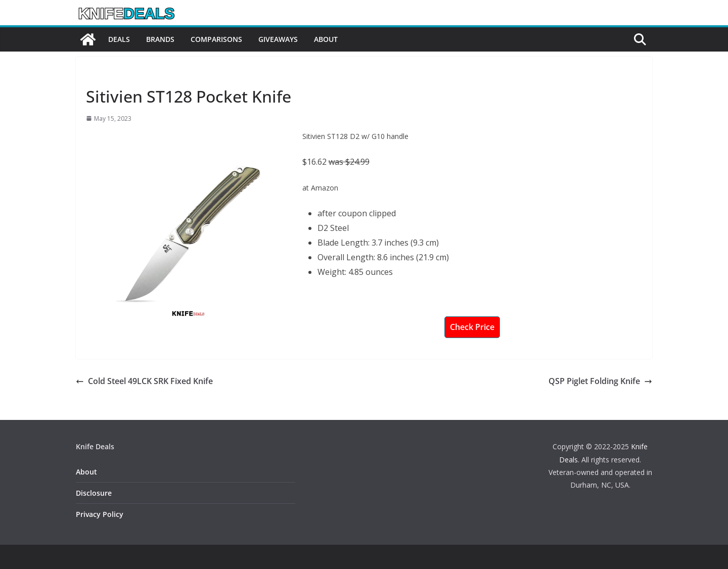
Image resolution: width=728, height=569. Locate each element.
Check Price (472, 327)
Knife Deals (106, 73)
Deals (119, 39)
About (326, 39)
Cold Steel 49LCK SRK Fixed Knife (144, 381)
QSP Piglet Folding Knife (600, 381)
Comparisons (216, 39)
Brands (160, 39)
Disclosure (94, 493)
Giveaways (278, 39)
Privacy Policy (100, 514)
